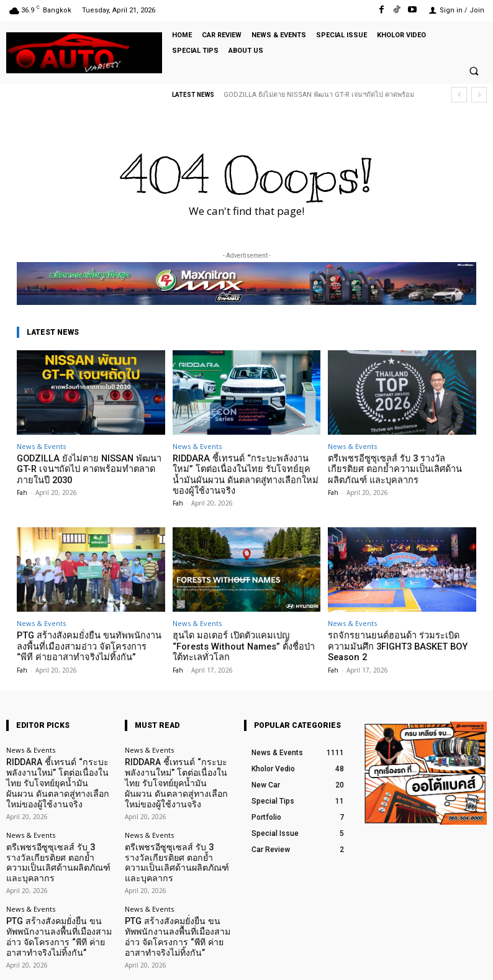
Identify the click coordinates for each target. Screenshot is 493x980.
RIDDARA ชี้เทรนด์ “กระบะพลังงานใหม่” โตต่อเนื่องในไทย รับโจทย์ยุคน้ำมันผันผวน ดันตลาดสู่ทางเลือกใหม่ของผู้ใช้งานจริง (242, 473)
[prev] (459, 95)
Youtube (473, 961)
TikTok (414, 961)
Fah (22, 489)
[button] (474, 71)
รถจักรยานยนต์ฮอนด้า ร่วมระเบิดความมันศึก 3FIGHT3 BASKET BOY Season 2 (401, 636)
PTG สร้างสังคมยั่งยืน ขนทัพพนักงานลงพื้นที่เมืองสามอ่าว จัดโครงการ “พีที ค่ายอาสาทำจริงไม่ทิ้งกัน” (90, 640)
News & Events (41, 446)
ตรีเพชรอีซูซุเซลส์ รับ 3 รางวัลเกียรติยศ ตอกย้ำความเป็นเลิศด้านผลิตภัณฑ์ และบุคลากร (396, 468)
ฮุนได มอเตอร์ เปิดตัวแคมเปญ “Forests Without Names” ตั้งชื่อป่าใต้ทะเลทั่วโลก (242, 636)
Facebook (352, 961)
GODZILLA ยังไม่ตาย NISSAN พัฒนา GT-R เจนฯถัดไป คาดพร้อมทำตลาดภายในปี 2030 (89, 468)
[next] (479, 95)
